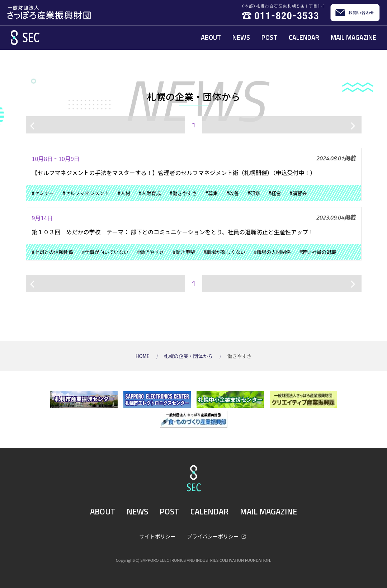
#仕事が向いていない (105, 252)
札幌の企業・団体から (189, 356)
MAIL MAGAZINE (353, 37)
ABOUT (211, 37)
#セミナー (43, 193)
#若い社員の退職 (318, 252)
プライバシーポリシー (213, 536)
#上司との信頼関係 (53, 252)
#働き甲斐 (184, 252)
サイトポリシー (158, 536)
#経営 (275, 193)
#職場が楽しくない (225, 252)
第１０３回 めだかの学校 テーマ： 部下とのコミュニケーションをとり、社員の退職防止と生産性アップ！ (173, 232)
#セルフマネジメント (86, 193)
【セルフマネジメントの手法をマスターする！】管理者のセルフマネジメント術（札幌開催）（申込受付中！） (174, 173)
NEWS (241, 37)
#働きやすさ (183, 193)
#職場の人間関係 (272, 252)
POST (269, 37)
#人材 (124, 193)
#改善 (233, 193)
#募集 (211, 193)
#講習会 (298, 193)
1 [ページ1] (193, 125)
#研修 (254, 193)
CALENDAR (304, 37)
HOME (143, 356)
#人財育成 (150, 193)
